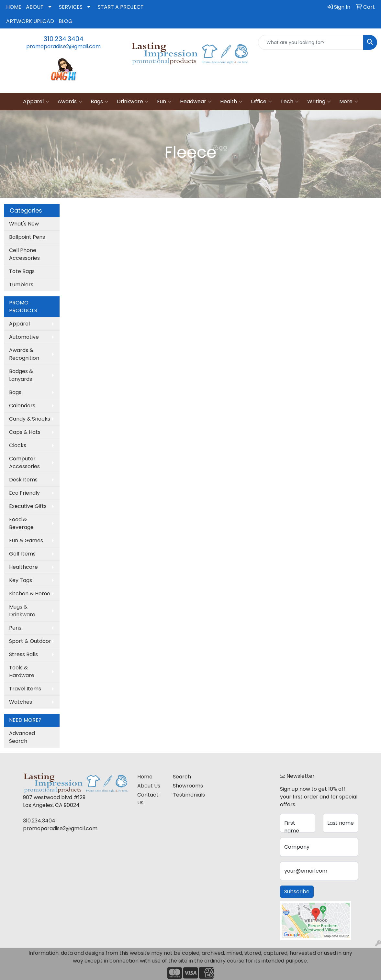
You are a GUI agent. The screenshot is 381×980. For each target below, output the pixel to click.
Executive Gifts (28, 506)
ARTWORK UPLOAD (30, 21)
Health (231, 102)
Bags (100, 102)
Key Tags (21, 580)
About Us (149, 786)
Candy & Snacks (30, 419)
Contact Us (148, 799)
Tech (290, 102)
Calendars (22, 406)
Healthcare (23, 567)
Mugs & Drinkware (22, 611)
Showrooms (187, 786)
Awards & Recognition (24, 354)
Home (145, 777)
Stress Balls (23, 654)
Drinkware (133, 102)
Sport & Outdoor (30, 641)
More (349, 102)
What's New (24, 224)
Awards (70, 102)
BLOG (66, 21)
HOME (14, 7)
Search (182, 777)
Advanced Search (22, 737)
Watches (21, 702)
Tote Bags (22, 271)
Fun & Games (26, 540)
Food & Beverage (21, 523)
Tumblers (21, 285)
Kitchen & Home (30, 594)
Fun (164, 102)
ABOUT (35, 7)
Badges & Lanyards (21, 375)
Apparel (36, 102)
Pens (15, 628)
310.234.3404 (64, 39)
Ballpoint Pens (27, 237)
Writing (319, 102)
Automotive (24, 337)
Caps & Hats (25, 432)
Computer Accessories (24, 462)
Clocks (18, 445)
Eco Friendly (24, 493)
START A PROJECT (121, 7)
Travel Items (25, 689)
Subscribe (297, 892)
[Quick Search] (311, 42)
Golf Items (22, 554)
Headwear (196, 102)
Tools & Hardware (22, 672)
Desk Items (23, 480)
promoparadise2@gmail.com (63, 46)
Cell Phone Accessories (24, 254)
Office (261, 102)
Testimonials (187, 795)
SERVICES (71, 7)
